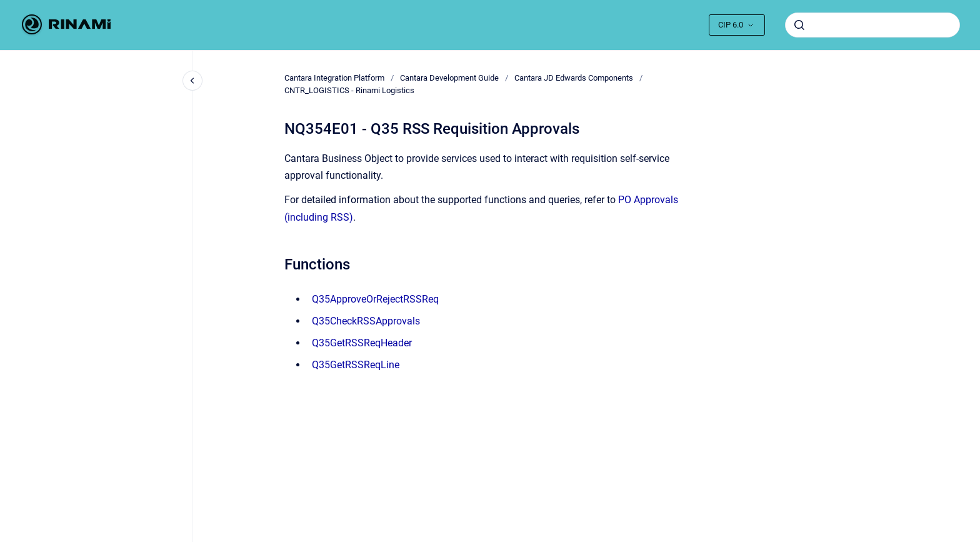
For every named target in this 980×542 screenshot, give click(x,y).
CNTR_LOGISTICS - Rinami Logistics (349, 90)
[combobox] (872, 25)
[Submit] (799, 25)
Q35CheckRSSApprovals (366, 321)
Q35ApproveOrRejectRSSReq (375, 299)
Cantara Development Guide (449, 78)
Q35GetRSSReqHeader (362, 343)
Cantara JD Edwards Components (574, 78)
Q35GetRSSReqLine (356, 365)
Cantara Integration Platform (334, 78)
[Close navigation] (192, 81)
